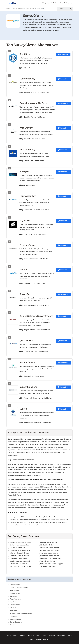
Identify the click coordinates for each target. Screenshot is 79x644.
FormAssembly (27, 195)
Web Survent (26, 127)
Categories (61, 634)
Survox (23, 407)
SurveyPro (25, 293)
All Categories (44, 3)
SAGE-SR (24, 269)
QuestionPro (26, 339)
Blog (45, 634)
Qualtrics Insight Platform (33, 103)
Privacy (23, 634)
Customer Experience (18, 9)
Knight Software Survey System (36, 315)
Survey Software (30, 9)
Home (8, 9)
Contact (38, 634)
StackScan (25, 54)
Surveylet (24, 171)
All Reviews (55, 3)
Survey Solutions (28, 386)
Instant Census (27, 361)
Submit (70, 634)
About (15, 634)
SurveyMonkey (27, 79)
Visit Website (63, 54)
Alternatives (63, 79)
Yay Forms (25, 220)
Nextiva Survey (27, 149)
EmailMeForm (27, 244)
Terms (30, 634)
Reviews (52, 634)
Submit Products (66, 3)
